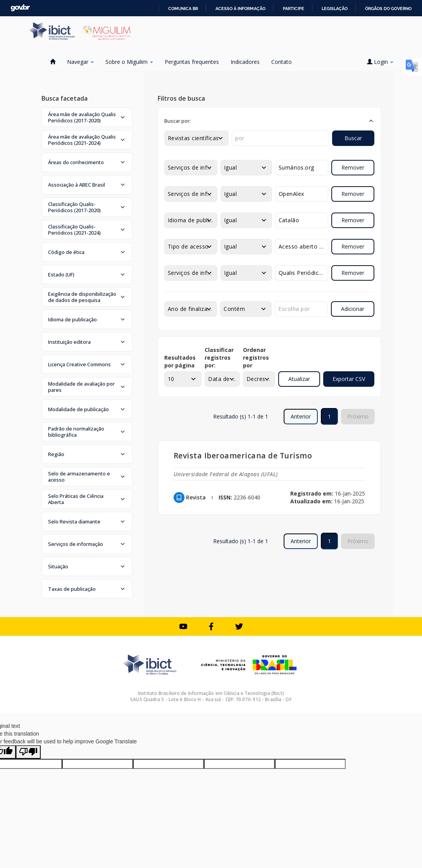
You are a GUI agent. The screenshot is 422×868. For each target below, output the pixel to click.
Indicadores (245, 62)
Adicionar (353, 309)
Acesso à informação (240, 9)
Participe (294, 9)
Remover (353, 167)
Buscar (353, 138)
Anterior (301, 416)
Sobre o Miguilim (129, 62)
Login (380, 62)
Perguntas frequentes (192, 62)
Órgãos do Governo (388, 9)
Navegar (80, 62)
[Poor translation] (28, 752)
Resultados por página (180, 361)
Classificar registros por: (219, 358)
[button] (87, 117)
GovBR (20, 8)
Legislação (335, 9)
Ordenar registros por (256, 358)
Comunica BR (183, 9)
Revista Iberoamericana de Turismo (243, 455)
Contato (282, 62)
